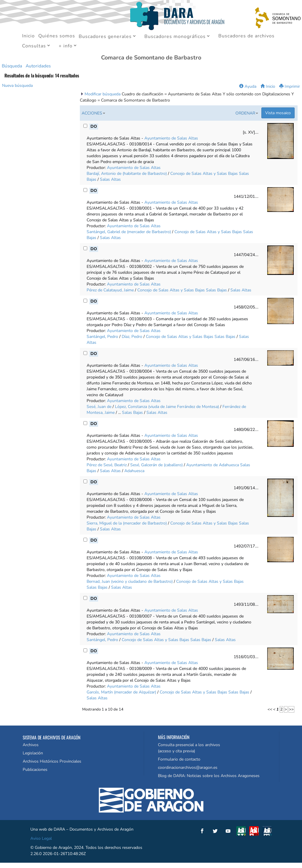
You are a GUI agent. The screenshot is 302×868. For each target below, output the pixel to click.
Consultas (34, 46)
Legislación (33, 753)
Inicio (28, 36)
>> (291, 709)
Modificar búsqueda (103, 94)
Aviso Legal (41, 838)
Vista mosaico (278, 113)
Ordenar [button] (247, 113)
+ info (66, 46)
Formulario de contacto (179, 759)
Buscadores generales (105, 37)
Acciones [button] (93, 113)
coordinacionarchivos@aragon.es (188, 767)
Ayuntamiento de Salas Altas (171, 138)
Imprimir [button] (290, 86)
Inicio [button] (268, 86)
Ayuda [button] (248, 86)
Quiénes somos (57, 36)
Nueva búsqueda (17, 86)
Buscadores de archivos (246, 36)
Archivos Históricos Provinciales (52, 761)
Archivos (31, 745)
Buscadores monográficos (175, 37)
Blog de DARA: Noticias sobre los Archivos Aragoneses (209, 776)
